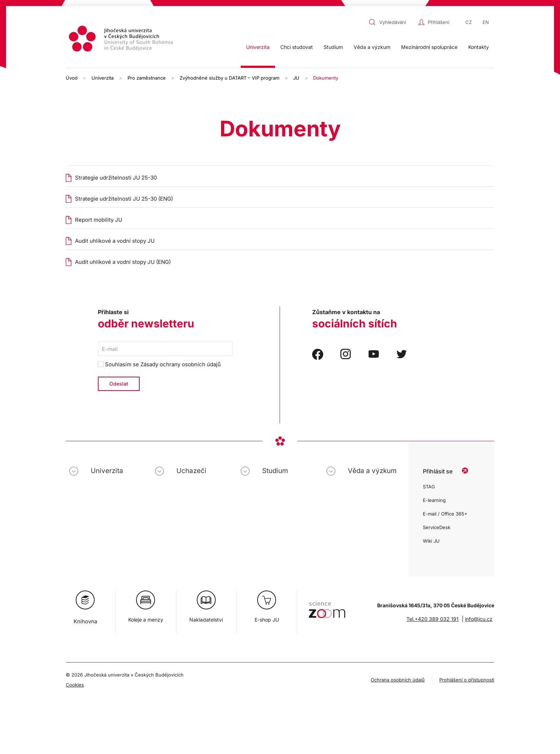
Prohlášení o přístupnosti (467, 680)
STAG (429, 487)
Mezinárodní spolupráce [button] (429, 47)
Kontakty (479, 47)
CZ (469, 22)
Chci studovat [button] (297, 47)
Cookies (75, 685)
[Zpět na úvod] (122, 40)
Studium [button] (333, 47)
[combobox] (392, 22)
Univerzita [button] (258, 47)
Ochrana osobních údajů (398, 680)
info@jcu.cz (479, 619)
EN (486, 22)
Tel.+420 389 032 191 (432, 619)
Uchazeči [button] (191, 471)
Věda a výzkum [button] (372, 47)
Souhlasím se (159, 364)
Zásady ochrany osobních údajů (181, 364)
